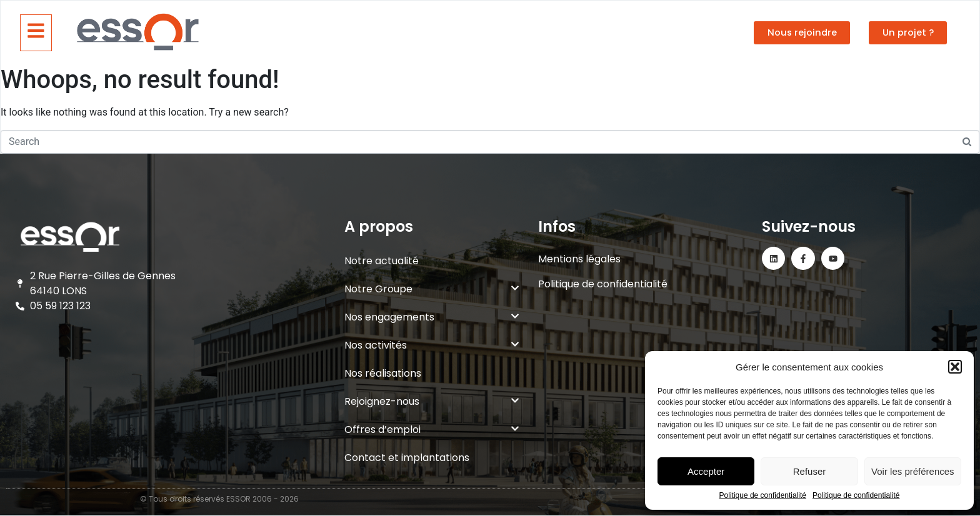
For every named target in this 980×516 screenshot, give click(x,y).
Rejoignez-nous (432, 401)
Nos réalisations (383, 373)
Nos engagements (432, 317)
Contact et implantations (407, 458)
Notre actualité (382, 261)
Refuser (810, 471)
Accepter (706, 471)
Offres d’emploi (432, 429)
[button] (955, 367)
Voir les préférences (913, 471)
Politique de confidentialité (763, 496)
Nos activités (432, 345)
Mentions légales (579, 259)
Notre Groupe (432, 289)
